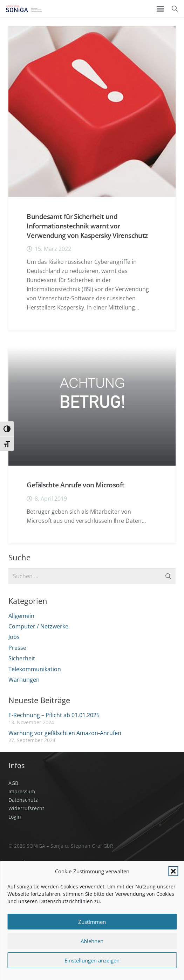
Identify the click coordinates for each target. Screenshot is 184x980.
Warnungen (24, 680)
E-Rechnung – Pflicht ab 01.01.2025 (54, 715)
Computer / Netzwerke (38, 626)
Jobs (14, 637)
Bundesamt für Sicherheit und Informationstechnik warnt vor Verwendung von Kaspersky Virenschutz (87, 226)
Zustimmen (92, 922)
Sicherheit (22, 658)
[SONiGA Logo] (24, 9)
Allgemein (21, 616)
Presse (17, 648)
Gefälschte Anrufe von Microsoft (76, 485)
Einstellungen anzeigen (92, 960)
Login (15, 817)
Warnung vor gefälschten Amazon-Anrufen (65, 733)
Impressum (22, 791)
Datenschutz (23, 800)
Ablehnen (92, 941)
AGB (13, 783)
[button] (173, 871)
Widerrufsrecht (26, 808)
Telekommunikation (35, 669)
